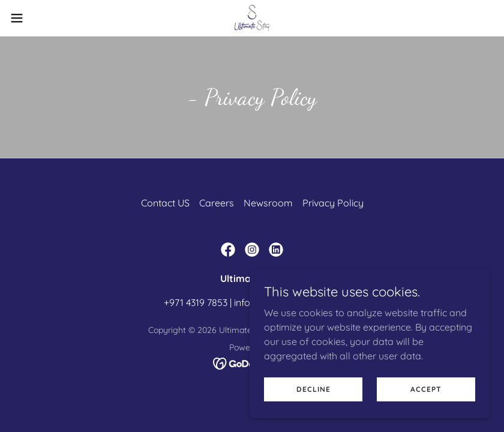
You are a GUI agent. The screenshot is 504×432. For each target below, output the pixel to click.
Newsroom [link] (268, 203)
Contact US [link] (165, 203)
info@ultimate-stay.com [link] (287, 302)
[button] (42, 18)
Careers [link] (217, 203)
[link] (252, 18)
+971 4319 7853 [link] (196, 302)
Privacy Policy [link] (333, 203)
